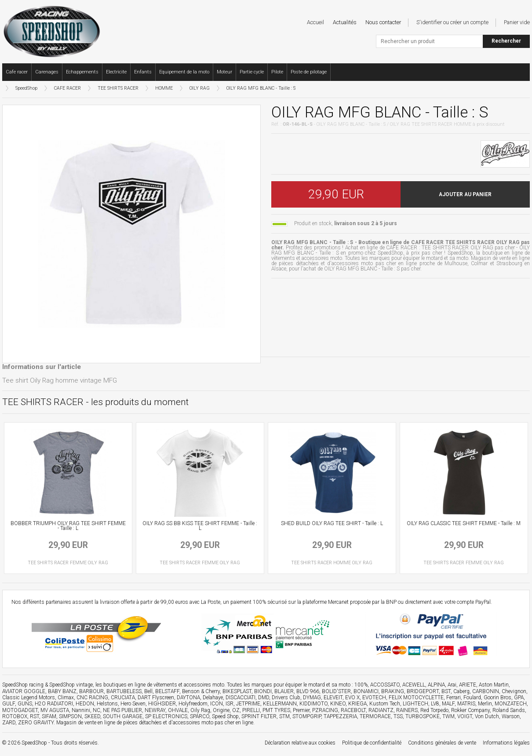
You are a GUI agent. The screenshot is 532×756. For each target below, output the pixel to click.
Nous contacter (383, 22)
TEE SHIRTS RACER (118, 88)
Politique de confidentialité (372, 743)
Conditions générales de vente (442, 743)
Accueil (315, 22)
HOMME (164, 88)
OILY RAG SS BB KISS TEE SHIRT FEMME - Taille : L (200, 526)
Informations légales (506, 743)
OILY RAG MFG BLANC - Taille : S (261, 88)
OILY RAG (200, 88)
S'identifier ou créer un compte (452, 22)
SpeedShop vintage (71, 685)
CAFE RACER (67, 88)
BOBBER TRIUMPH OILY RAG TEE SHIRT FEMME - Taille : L (68, 526)
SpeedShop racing (23, 685)
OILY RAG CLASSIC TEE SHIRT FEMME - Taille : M (464, 523)
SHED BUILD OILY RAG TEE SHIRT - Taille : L (332, 523)
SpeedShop (26, 88)
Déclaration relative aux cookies (300, 743)
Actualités (345, 22)
